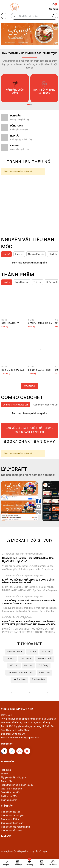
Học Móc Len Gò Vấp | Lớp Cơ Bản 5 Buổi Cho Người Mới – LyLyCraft (28, 560)
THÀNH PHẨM (18, 275)
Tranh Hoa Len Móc (11, 792)
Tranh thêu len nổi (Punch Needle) (18, 785)
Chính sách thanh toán (12, 823)
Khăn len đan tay (9, 800)
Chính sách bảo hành (11, 831)
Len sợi (5, 774)
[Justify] (54, 16)
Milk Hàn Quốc (45, 659)
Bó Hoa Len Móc (9, 796)
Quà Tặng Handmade (11, 789)
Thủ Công (43, 665)
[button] (25, 43)
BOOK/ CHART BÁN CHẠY (29, 442)
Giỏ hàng (54, 9)
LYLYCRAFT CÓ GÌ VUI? (30, 540)
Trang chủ (6, 770)
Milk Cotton (26, 659)
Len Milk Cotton (15, 652)
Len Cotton (45, 673)
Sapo (44, 851)
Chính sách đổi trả (10, 819)
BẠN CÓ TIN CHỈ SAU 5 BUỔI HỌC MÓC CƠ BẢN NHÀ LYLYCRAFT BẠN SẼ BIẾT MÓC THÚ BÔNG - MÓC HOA (29, 623)
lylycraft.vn (24, 851)
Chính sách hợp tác (10, 812)
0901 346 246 (19, 734)
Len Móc (10, 659)
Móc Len (46, 652)
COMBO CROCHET (22, 397)
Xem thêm (30, 386)
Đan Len (28, 665)
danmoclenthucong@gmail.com (23, 738)
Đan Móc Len (38, 679)
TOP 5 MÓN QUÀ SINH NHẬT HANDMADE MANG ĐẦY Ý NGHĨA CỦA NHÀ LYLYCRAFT (29, 602)
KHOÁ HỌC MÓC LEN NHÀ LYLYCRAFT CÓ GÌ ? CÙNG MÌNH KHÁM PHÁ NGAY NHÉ (28, 581)
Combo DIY (7, 781)
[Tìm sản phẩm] (35, 16)
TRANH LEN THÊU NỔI (30, 162)
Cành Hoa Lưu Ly (10, 323)
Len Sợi (32, 652)
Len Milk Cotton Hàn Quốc (20, 673)
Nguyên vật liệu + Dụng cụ (14, 777)
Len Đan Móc (19, 679)
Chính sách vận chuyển (12, 815)
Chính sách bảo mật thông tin (15, 827)
